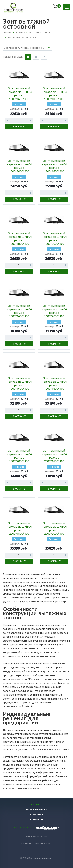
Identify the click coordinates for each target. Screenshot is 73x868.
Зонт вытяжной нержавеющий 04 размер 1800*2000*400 (19, 456)
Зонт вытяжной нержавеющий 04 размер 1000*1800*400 (54, 94)
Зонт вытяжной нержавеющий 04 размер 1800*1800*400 (54, 383)
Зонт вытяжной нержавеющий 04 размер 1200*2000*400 (54, 238)
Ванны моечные (37, 809)
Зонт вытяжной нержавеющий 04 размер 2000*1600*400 (54, 456)
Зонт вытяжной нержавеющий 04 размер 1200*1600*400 (54, 166)
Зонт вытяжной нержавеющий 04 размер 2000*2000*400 (54, 528)
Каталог (36, 804)
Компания (36, 814)
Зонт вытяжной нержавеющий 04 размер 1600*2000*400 (54, 311)
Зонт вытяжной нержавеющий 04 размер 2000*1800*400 (19, 528)
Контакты (37, 820)
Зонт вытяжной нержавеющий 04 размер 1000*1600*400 (19, 94)
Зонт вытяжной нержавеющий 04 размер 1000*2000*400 (19, 166)
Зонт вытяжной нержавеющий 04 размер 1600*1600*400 (19, 311)
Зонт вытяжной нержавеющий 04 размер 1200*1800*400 (19, 238)
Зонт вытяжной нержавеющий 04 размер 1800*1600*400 (19, 383)
